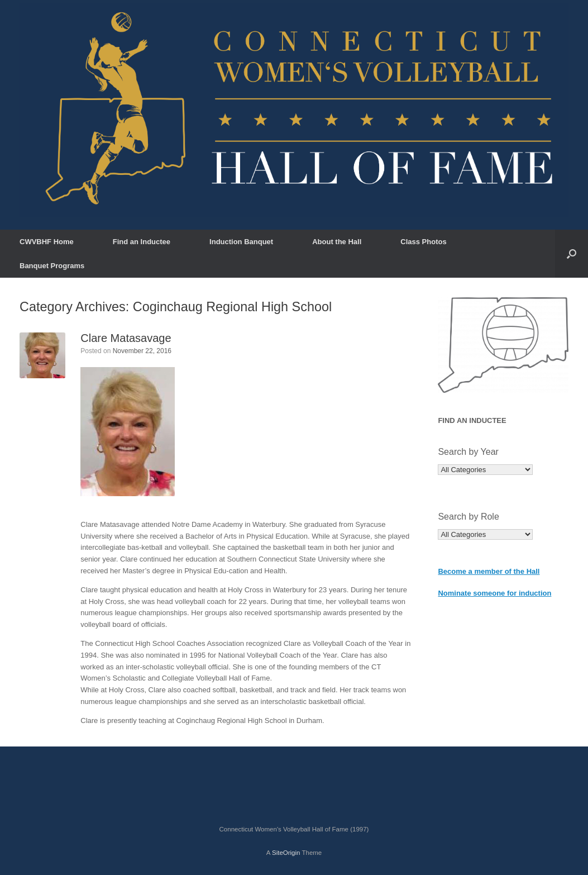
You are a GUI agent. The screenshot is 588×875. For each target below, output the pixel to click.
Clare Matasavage (126, 338)
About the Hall (337, 242)
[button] (572, 254)
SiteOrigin (286, 853)
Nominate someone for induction (494, 593)
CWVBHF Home (47, 242)
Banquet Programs (52, 266)
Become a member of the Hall (489, 571)
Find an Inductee (142, 242)
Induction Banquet (241, 242)
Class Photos (423, 242)
